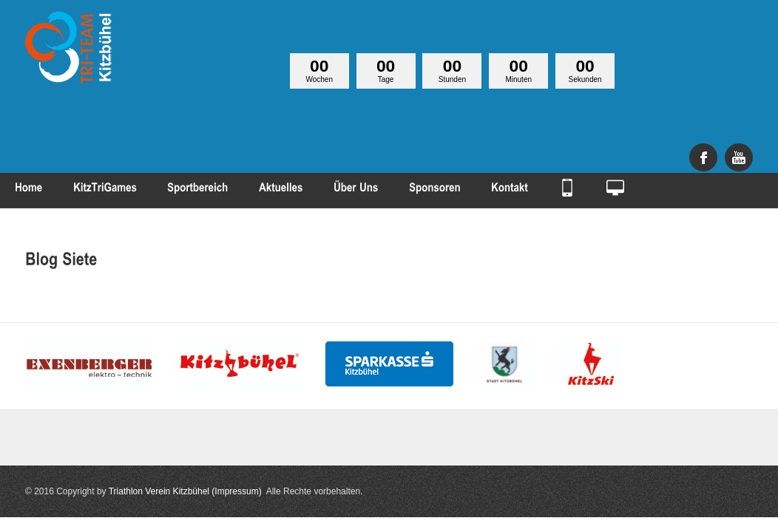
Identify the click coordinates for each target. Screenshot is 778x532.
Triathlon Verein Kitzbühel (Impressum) (185, 491)
